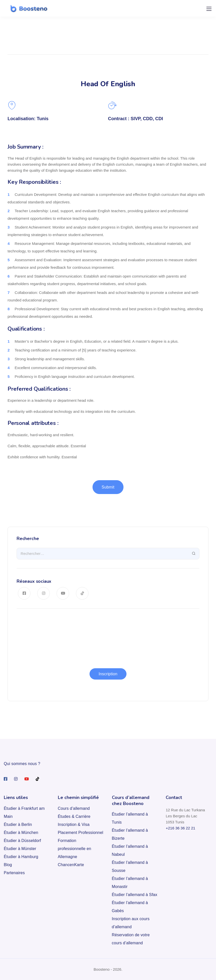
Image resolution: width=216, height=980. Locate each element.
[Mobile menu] (209, 9)
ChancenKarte (71, 865)
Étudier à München (21, 833)
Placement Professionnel (81, 833)
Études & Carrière (74, 816)
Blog (8, 865)
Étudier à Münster (20, 849)
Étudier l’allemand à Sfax (135, 895)
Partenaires (14, 873)
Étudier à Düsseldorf (22, 841)
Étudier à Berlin (18, 825)
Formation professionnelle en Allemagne (75, 849)
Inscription (108, 674)
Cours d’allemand (74, 808)
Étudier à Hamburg (21, 857)
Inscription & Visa (74, 825)
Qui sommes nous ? (22, 764)
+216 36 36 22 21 (180, 828)
